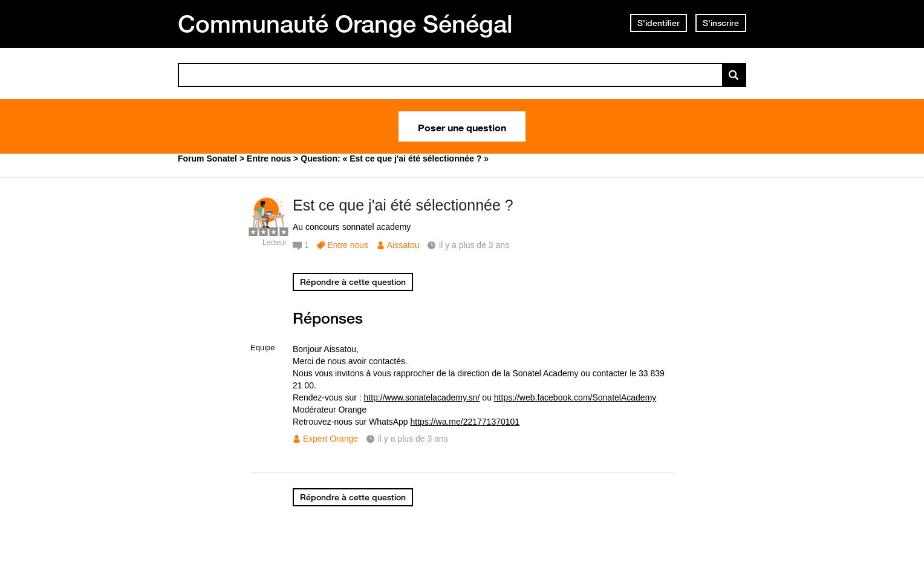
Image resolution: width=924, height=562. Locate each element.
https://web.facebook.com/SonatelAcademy (575, 397)
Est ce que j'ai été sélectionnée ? (403, 205)
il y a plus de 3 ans (413, 439)
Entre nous (348, 245)
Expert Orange (330, 439)
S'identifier (659, 23)
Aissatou (403, 245)
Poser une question (462, 126)
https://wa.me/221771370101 (465, 422)
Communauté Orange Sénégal (345, 24)
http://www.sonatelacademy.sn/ (422, 397)
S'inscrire (721, 23)
